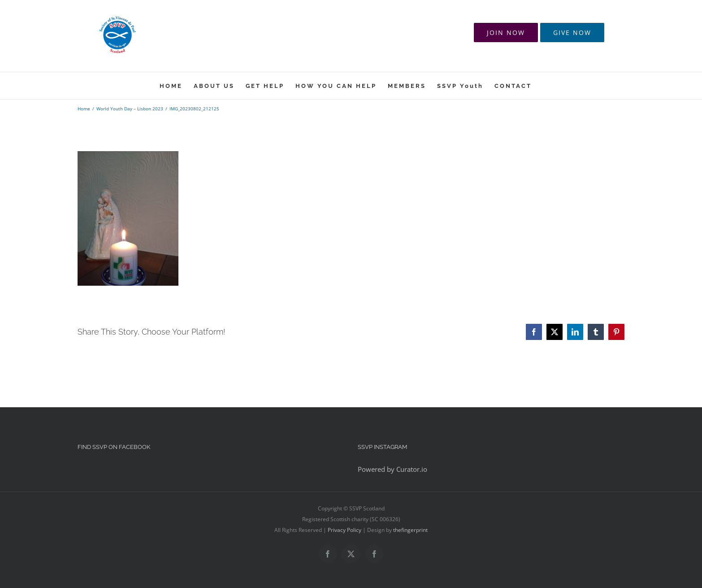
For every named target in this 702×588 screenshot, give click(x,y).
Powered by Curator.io (392, 469)
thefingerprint (410, 530)
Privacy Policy (344, 530)
